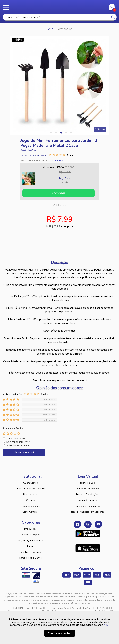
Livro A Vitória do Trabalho (31, 489)
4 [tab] (66, 132)
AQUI (107, 625)
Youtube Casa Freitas (98, 524)
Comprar (59, 193)
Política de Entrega (87, 500)
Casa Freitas (60, 6)
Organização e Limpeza (31, 540)
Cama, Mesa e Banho (30, 558)
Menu (7, 8)
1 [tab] (51, 132)
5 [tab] (71, 132)
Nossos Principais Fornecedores (87, 512)
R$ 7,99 (62, 226)
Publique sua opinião (24, 452)
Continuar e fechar (60, 633)
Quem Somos (31, 483)
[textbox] (60, 17)
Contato (31, 500)
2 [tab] (56, 132)
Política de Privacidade (87, 489)
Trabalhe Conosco (30, 506)
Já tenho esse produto (19, 445)
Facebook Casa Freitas (77, 524)
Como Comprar (30, 512)
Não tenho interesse (18, 442)
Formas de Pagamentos (87, 506)
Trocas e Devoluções (87, 494)
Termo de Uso (87, 483)
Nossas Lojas (30, 494)
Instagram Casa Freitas (88, 524)
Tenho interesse (16, 439)
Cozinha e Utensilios (31, 552)
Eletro (30, 546)
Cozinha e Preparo (30, 535)
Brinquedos (30, 529)
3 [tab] (61, 132)
